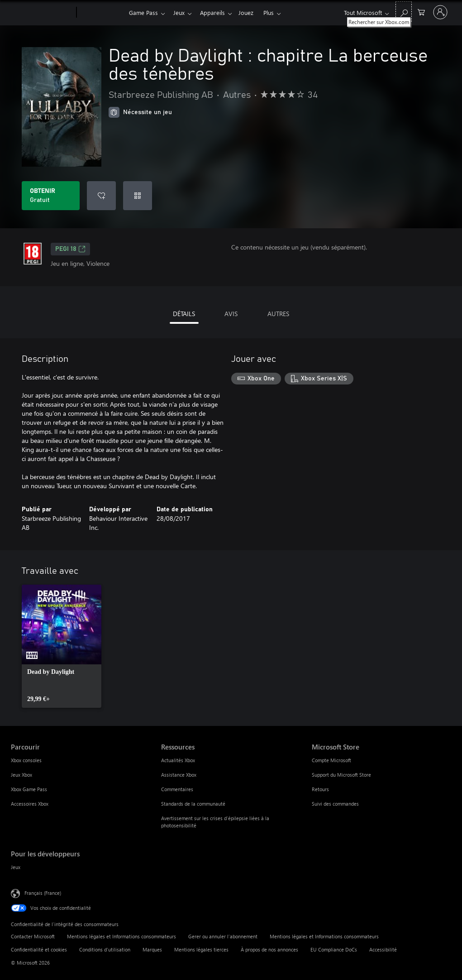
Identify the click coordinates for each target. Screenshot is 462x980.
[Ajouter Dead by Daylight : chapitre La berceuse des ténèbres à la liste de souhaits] (101, 196)
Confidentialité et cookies (39, 949)
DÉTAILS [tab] (184, 314)
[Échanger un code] (138, 196)
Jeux (181, 12)
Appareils (216, 12)
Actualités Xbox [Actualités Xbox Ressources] (178, 760)
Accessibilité (383, 949)
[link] (62, 646)
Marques (152, 949)
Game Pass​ (143, 12)
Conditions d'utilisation (105, 949)
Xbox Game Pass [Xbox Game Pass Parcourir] (29, 789)
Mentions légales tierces (201, 949)
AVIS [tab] (231, 314)
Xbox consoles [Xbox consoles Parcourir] (26, 760)
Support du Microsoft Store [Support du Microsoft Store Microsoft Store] (341, 775)
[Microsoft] (42, 13)
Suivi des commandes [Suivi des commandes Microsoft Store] (335, 804)
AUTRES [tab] (278, 314)
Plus (276, 12)
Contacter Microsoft (33, 936)
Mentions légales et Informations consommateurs (121, 936)
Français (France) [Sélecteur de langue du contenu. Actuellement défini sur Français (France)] (43, 893)
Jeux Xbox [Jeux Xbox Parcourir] (21, 775)
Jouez (251, 12)
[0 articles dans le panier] (421, 12)
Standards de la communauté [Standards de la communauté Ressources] (193, 804)
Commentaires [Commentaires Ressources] (177, 789)
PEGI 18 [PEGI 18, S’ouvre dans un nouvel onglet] (70, 249)
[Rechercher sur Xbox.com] (404, 12)
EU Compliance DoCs (334, 949)
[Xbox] (102, 13)
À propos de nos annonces (269, 949)
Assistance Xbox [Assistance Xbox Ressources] (179, 775)
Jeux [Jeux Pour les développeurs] (16, 867)
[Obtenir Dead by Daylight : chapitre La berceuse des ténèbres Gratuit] (51, 196)
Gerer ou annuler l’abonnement (223, 936)
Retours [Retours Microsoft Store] (320, 789)
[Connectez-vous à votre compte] (440, 12)
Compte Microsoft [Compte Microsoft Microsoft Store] (331, 760)
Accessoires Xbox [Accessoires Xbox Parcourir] (30, 804)
